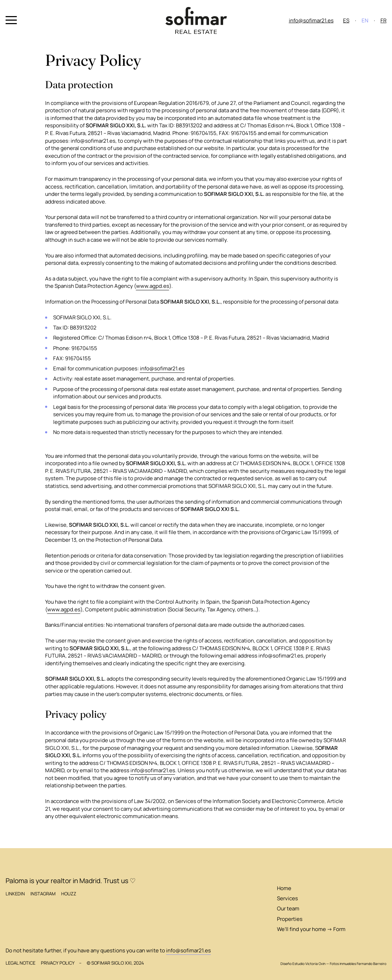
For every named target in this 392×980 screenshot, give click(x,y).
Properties (290, 919)
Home (284, 888)
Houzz (69, 894)
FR (383, 20)
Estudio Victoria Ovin (309, 964)
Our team (288, 908)
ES (346, 20)
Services (287, 898)
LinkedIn (15, 894)
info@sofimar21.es (311, 20)
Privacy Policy (58, 963)
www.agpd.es (153, 286)
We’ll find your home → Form (311, 929)
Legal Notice (20, 963)
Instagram (43, 894)
